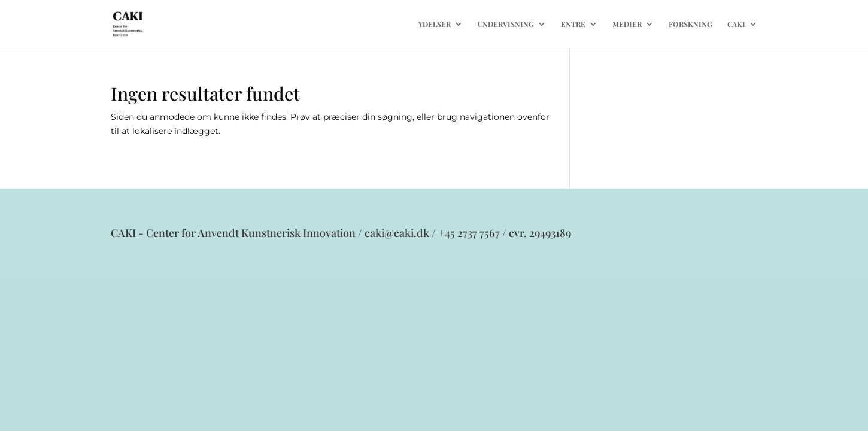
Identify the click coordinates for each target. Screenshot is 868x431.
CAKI (736, 24)
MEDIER (627, 24)
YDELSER (435, 24)
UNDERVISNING (506, 24)
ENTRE (573, 24)
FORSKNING (691, 24)
